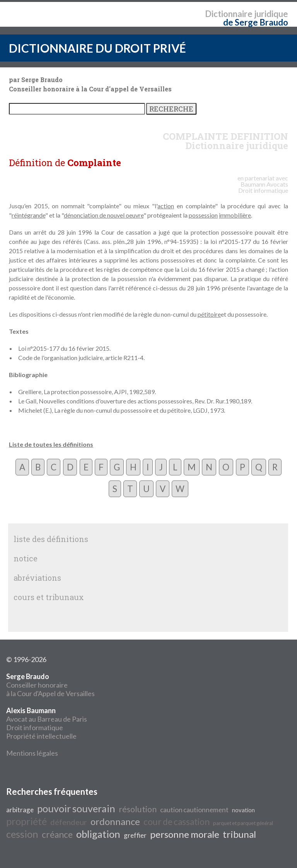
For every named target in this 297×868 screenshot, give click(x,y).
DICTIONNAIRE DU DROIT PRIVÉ (97, 48)
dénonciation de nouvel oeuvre (104, 215)
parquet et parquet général (243, 823)
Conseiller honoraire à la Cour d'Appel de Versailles (50, 685)
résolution (138, 809)
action (166, 206)
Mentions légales (32, 753)
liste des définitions (51, 539)
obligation (98, 834)
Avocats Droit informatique (263, 187)
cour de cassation (177, 822)
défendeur (69, 822)
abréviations (37, 578)
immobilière (235, 215)
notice (26, 558)
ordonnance (115, 821)
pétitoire (209, 314)
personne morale (185, 834)
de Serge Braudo (256, 22)
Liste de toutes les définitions (51, 444)
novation (243, 810)
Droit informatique (35, 727)
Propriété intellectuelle (41, 736)
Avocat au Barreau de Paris (47, 719)
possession (203, 215)
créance (57, 835)
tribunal (239, 834)
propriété (26, 821)
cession (22, 834)
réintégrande (28, 215)
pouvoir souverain (76, 808)
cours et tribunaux (49, 597)
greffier (135, 835)
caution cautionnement (194, 810)
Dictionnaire (229, 14)
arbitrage (20, 810)
